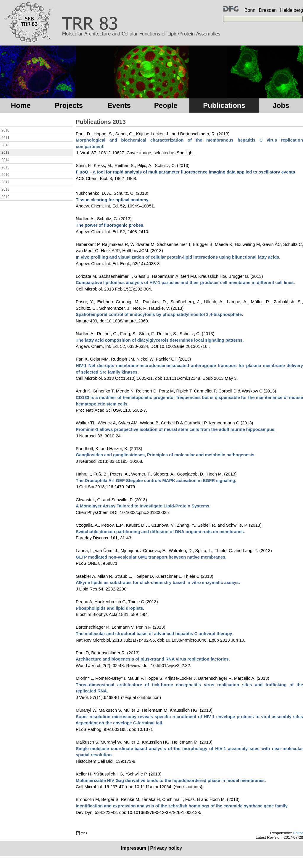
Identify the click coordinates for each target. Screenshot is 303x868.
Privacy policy (166, 848)
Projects (69, 105)
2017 (5, 182)
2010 (5, 130)
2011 (5, 138)
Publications (224, 105)
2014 (5, 160)
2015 (5, 167)
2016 (5, 175)
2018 (5, 189)
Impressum (134, 848)
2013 (5, 152)
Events (119, 105)
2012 (5, 145)
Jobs (281, 105)
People (166, 105)
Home (21, 105)
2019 (5, 197)
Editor (298, 833)
